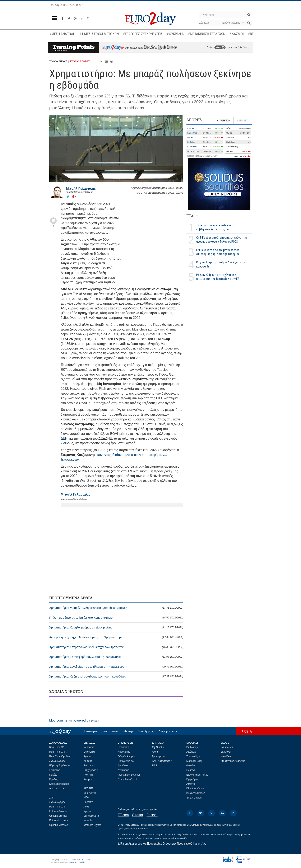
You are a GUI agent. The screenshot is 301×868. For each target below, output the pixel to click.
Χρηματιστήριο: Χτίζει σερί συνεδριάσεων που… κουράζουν (116, 676)
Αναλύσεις (124, 770)
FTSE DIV (192, 147)
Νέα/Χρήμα (124, 752)
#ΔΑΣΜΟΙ (237, 34)
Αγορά (87, 756)
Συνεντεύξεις (193, 756)
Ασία (86, 807)
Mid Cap (191, 142)
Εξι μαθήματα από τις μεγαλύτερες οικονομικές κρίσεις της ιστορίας (218, 252)
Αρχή (245, 731)
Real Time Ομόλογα (60, 756)
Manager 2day (195, 761)
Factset (152, 815)
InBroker (144, 829)
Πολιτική (88, 775)
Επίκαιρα (89, 766)
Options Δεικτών (58, 816)
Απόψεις (191, 752)
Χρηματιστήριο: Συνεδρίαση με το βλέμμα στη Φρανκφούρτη (116, 667)
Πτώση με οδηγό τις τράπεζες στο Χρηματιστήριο (116, 618)
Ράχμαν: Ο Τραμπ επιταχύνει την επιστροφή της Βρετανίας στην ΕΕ (218, 277)
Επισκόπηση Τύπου (197, 775)
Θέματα (191, 770)
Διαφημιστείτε (168, 731)
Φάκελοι (191, 766)
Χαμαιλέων (227, 747)
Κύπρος (88, 779)
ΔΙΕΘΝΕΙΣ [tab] (243, 121)
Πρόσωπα (124, 747)
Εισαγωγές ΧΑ (126, 761)
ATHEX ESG (193, 151)
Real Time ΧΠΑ (58, 752)
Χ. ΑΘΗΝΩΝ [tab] (223, 121)
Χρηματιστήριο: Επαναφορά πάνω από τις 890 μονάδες (116, 657)
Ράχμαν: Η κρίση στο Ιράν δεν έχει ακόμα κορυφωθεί (221, 264)
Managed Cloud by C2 (79, 862)
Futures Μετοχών (59, 820)
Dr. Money (192, 747)
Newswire (89, 747)
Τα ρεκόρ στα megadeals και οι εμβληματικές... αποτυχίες (215, 227)
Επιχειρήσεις (91, 770)
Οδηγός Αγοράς (127, 756)
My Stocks (158, 747)
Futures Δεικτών (58, 811)
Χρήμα (87, 811)
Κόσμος (88, 761)
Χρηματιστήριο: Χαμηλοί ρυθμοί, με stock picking (116, 627)
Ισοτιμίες (88, 820)
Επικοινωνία (110, 731)
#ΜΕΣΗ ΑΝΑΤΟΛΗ (62, 34)
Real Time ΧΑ (57, 747)
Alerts (155, 752)
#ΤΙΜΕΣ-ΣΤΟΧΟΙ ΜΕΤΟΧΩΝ (99, 34)
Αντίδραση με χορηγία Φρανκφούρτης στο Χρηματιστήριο (116, 637)
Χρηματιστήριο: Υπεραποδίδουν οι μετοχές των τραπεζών (116, 647)
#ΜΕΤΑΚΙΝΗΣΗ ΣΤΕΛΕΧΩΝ (207, 34)
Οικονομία (89, 752)
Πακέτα (53, 775)
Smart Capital (194, 798)
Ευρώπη (88, 802)
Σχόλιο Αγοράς (57, 761)
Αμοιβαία (123, 766)
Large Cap (192, 133)
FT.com (193, 216)
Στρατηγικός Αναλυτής (233, 761)
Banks (190, 137)
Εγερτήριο (192, 779)
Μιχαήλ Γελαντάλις (81, 189)
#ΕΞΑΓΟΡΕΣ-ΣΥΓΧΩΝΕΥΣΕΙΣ (143, 34)
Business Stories (196, 793)
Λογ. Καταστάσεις (162, 761)
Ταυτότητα (90, 731)
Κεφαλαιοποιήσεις (59, 784)
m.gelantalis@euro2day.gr (79, 192)
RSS (155, 766)
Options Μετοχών (59, 825)
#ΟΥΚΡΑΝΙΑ (175, 34)
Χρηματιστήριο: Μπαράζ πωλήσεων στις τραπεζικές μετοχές (116, 608)
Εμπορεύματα (91, 816)
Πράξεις (54, 779)
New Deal (226, 756)
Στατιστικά (55, 770)
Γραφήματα (158, 756)
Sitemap (128, 731)
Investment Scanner (129, 775)
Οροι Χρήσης (146, 731)
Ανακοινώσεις (57, 789)
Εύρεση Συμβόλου (59, 766)
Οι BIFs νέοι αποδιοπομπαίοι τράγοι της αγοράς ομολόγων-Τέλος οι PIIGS (222, 240)
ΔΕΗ (64, 438)
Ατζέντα (191, 784)
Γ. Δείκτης (192, 128)
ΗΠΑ (86, 797)
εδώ (220, 47)
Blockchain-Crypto (128, 779)
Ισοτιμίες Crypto (92, 825)
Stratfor (138, 815)
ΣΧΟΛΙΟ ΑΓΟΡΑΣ (80, 62)
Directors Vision (195, 789)
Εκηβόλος (226, 752)
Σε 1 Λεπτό (90, 793)
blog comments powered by (74, 720)
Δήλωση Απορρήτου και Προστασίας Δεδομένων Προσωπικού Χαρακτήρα (162, 844)
